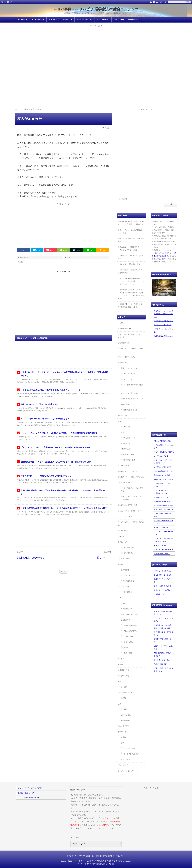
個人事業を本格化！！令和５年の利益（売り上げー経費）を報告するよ (131, 223)
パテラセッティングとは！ (163, 571)
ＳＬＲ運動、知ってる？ (163, 575)
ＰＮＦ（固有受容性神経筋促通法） (132, 386)
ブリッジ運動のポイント (163, 586)
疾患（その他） (127, 715)
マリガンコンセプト (128, 374)
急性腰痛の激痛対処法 (162, 501)
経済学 (123, 737)
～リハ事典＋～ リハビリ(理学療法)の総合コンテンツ (96, 9)
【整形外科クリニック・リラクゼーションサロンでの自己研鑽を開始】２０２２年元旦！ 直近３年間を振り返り (131, 294)
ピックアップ (123, 765)
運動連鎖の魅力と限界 (162, 475)
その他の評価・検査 (128, 460)
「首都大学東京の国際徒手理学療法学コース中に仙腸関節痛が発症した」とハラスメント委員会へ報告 (64, 508)
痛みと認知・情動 (130, 625)
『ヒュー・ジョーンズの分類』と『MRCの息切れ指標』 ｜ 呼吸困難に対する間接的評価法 (59, 433)
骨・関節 (124, 687)
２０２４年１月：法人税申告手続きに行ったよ (131, 231)
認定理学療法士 (124, 343)
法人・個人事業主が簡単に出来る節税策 (131, 240)
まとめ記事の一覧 (38, 19)
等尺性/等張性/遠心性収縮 (163, 505)
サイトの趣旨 (102, 825)
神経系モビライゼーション (163, 336)
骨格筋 (123, 698)
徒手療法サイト (134, 19)
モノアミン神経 (124, 676)
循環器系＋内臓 (127, 693)
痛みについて (126, 620)
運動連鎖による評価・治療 (128, 505)
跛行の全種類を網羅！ (162, 554)
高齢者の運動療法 (127, 581)
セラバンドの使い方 (161, 528)
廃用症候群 (125, 570)
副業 (123, 743)
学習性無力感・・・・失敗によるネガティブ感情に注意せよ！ (47, 476)
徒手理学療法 (123, 363)
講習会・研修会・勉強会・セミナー (131, 511)
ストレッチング (127, 379)
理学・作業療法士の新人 (127, 357)
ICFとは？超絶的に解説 (162, 441)
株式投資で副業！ (130, 748)
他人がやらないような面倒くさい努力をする (39, 404)
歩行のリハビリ (124, 416)
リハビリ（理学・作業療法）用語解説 (131, 524)
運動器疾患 (125, 709)
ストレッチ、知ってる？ (163, 325)
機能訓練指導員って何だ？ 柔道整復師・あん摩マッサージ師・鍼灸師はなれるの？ (56, 462)
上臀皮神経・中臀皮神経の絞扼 (129, 264)
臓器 (120, 681)
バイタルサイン (127, 483)
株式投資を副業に (103, 19)
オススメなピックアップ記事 (29, 788)
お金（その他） (127, 759)
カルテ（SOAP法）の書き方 (164, 452)
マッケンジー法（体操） (130, 393)
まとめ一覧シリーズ (125, 329)
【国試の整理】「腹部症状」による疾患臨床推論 (131, 271)
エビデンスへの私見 (125, 516)
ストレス (121, 659)
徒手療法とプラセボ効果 (163, 467)
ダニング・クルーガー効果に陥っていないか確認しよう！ (45, 419)
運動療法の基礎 (124, 466)
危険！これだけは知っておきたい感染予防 (132, 498)
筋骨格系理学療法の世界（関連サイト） (111, 856)
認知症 (123, 603)
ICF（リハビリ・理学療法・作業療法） (130, 350)
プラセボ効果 (129, 636)
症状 (120, 598)
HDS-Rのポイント (160, 546)
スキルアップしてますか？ (163, 497)
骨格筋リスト (68, 19)
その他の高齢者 (127, 592)
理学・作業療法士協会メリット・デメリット (131, 336)
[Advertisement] (96, 46)
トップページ (106, 818)
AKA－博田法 (126, 404)
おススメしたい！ (124, 542)
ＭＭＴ (123, 432)
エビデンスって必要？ (162, 456)
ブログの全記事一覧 (86, 856)
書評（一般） (126, 559)
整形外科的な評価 (127, 454)
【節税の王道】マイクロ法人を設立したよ (131, 257)
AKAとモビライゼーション (163, 479)
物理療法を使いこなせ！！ (128, 471)
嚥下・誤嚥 (125, 586)
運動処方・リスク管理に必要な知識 (131, 477)
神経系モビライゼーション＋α (132, 399)
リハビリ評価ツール (128, 438)
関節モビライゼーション (130, 368)
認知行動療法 (129, 642)
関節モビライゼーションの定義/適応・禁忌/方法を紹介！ (163, 314)
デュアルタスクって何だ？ (163, 510)
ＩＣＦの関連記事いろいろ (29, 797)
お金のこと (122, 732)
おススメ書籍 (119, 19)
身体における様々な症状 (130, 614)
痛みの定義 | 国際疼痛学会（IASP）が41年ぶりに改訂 (129, 248)
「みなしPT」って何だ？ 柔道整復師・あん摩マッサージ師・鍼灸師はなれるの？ (56, 447)
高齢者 (120, 564)
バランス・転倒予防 (128, 575)
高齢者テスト (126, 443)
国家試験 (121, 536)
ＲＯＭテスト (126, 427)
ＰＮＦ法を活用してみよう (163, 321)
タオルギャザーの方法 (162, 590)
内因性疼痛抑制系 (130, 631)
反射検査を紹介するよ (162, 660)
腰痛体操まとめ (159, 594)
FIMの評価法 (125, 449)
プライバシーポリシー (85, 19)
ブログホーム (22, 19)
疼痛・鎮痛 (128, 653)
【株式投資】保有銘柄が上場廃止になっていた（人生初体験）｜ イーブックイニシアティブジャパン (131, 281)
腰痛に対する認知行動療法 (163, 550)
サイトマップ (162, 2)
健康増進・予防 (124, 670)
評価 (120, 421)
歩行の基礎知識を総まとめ (163, 471)
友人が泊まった (30, 119)
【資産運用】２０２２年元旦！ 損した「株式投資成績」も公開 (131, 306)
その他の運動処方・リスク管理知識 (132, 490)
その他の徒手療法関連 (129, 410)
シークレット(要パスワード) (128, 771)
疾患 (120, 704)
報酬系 (120, 664)
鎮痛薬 (126, 648)
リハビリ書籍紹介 (127, 553)
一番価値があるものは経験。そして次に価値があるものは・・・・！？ (51, 390)
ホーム (63, 571)
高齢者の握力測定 (160, 664)
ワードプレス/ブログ (131, 754)
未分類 (107, 128)
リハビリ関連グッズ (128, 548)
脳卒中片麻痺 (126, 720)
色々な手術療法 (124, 726)
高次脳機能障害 (127, 609)
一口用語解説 (123, 531)
